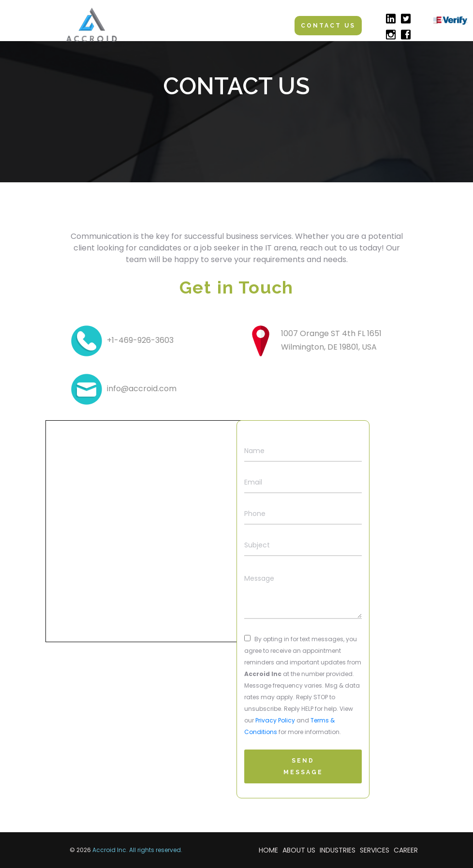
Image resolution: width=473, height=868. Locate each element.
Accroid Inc (109, 850)
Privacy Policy (275, 720)
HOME (268, 850)
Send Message (303, 766)
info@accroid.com (142, 389)
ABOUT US (299, 850)
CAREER (406, 850)
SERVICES (375, 850)
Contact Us (328, 26)
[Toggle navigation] (265, 26)
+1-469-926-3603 (140, 340)
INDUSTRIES (338, 850)
